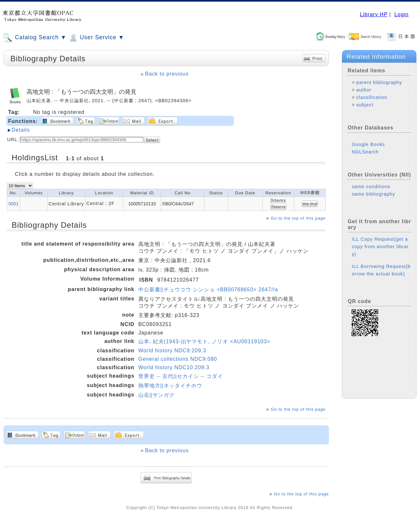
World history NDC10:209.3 (174, 367)
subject (365, 105)
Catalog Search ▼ (35, 38)
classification (372, 97)
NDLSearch (365, 152)
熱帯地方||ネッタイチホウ (170, 386)
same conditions (371, 187)
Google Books (368, 144)
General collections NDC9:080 (178, 359)
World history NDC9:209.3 (172, 351)
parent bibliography (379, 82)
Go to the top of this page (298, 218)
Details (21, 130)
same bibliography (373, 194)
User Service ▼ (96, 38)
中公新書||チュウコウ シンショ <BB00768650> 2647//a (208, 290)
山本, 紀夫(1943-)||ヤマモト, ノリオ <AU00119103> (204, 341)
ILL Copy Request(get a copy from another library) (380, 247)
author (364, 90)
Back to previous (167, 74)
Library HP (373, 14)
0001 (13, 204)
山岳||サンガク (157, 395)
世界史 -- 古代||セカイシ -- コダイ (181, 376)
